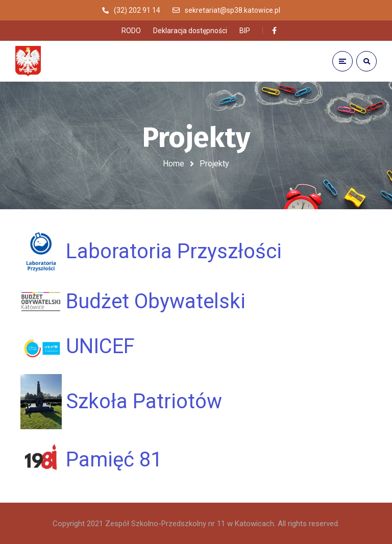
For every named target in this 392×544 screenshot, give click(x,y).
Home (174, 164)
